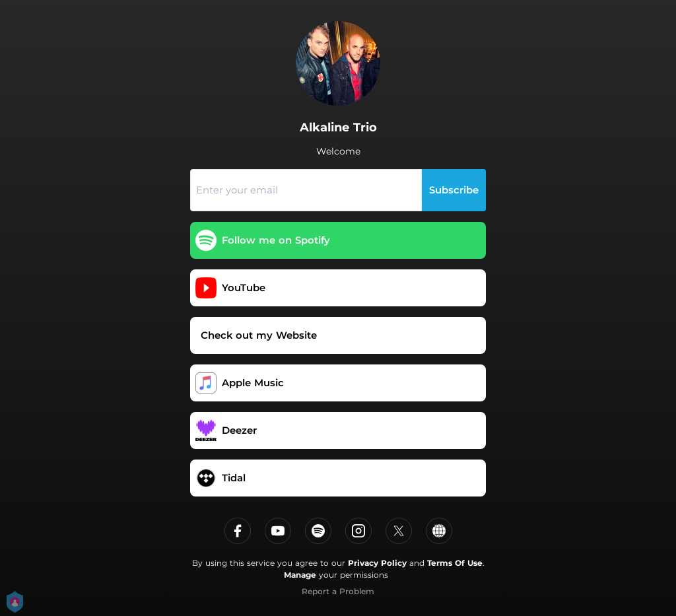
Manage (300, 575)
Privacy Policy (377, 563)
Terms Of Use (455, 563)
